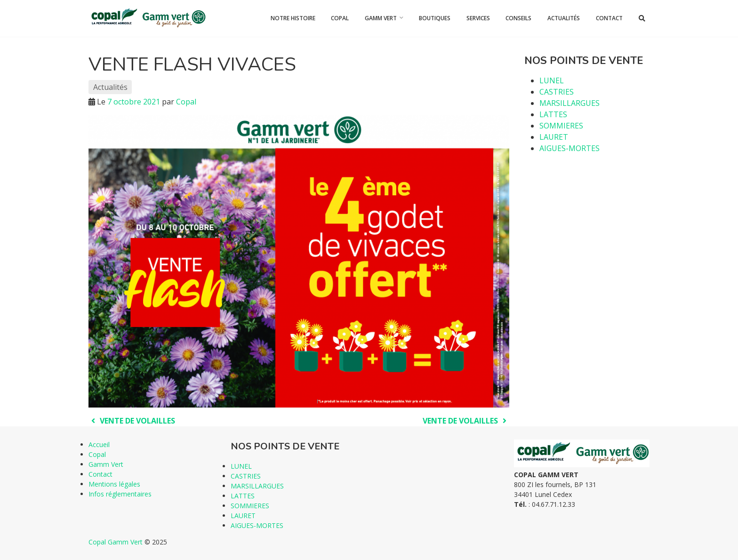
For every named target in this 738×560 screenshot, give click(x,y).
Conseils (518, 18)
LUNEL (552, 80)
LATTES (553, 114)
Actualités (564, 18)
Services (478, 18)
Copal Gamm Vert (116, 542)
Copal (340, 18)
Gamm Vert (381, 18)
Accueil (99, 444)
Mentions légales (114, 484)
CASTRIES (557, 92)
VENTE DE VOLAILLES (132, 421)
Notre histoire (293, 18)
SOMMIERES (561, 126)
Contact (609, 18)
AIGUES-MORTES (570, 148)
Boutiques (435, 18)
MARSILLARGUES (570, 103)
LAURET (554, 137)
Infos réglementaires (120, 494)
